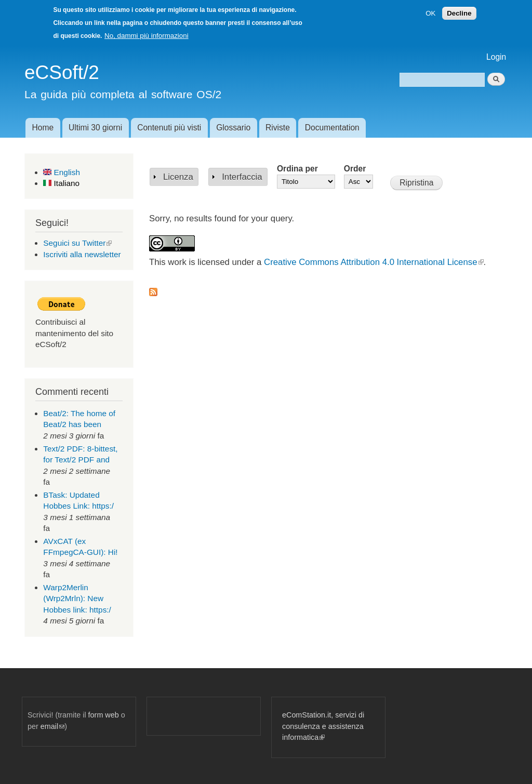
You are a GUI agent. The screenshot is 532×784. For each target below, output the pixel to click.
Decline (459, 13)
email (52, 726)
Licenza (178, 177)
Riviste (278, 128)
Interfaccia (242, 177)
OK (430, 13)
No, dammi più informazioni (146, 36)
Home (43, 128)
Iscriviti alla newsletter (82, 254)
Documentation (332, 128)
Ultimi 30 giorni (95, 128)
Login (496, 57)
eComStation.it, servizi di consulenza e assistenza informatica (323, 726)
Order (355, 169)
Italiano (61, 183)
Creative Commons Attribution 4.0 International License (374, 262)
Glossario (233, 128)
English (62, 172)
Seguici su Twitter (77, 243)
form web (104, 715)
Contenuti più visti (169, 128)
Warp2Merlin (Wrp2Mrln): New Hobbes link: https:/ (77, 599)
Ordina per (297, 169)
